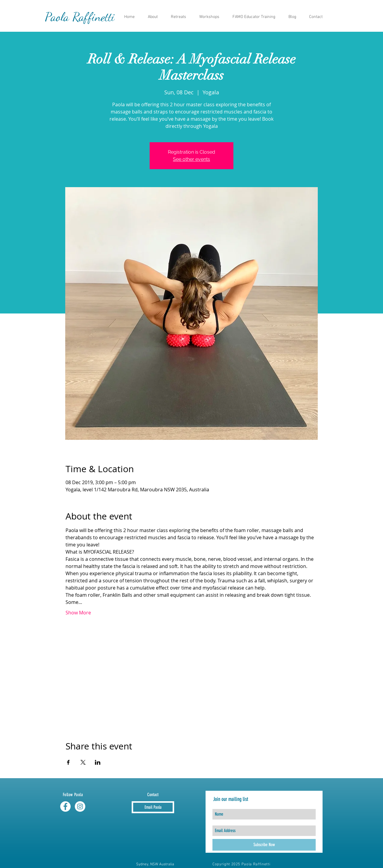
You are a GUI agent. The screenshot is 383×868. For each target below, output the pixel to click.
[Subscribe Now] (264, 845)
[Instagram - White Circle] (80, 806)
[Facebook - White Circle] (65, 806)
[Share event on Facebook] (68, 762)
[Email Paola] (153, 807)
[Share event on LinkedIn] (98, 762)
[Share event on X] (83, 762)
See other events (191, 159)
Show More (78, 613)
